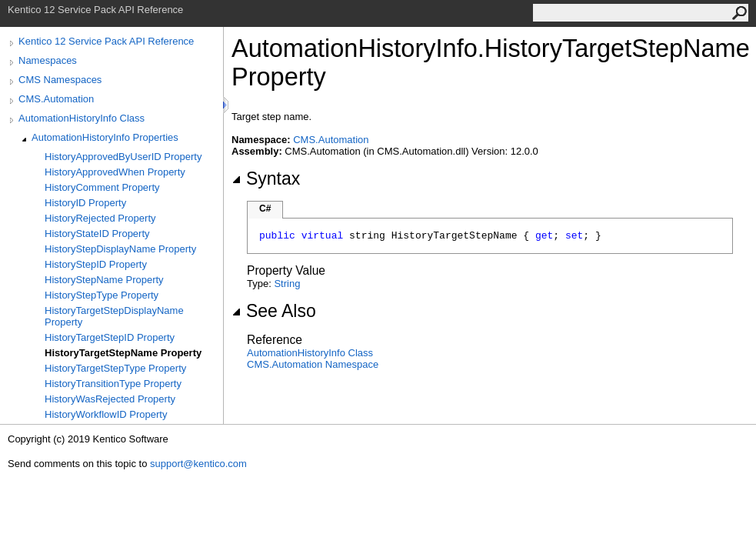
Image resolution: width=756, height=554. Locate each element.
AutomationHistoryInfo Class (82, 118)
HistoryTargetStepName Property (123, 353)
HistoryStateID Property (97, 234)
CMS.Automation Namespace (313, 364)
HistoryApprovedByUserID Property (123, 157)
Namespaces (48, 60)
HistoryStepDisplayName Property (120, 249)
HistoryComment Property (102, 187)
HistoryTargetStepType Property (115, 368)
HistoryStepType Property (102, 295)
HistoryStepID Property (96, 264)
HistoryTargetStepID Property (110, 337)
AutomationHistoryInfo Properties (105, 137)
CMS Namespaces (60, 80)
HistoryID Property (85, 203)
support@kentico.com (198, 464)
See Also (274, 311)
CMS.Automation (56, 99)
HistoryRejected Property (100, 218)
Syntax (266, 179)
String (287, 284)
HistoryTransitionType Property (113, 384)
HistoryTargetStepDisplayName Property (114, 316)
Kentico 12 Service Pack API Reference (106, 41)
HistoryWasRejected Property (110, 399)
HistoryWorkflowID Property (106, 414)
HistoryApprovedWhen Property (115, 172)
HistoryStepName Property (104, 280)
